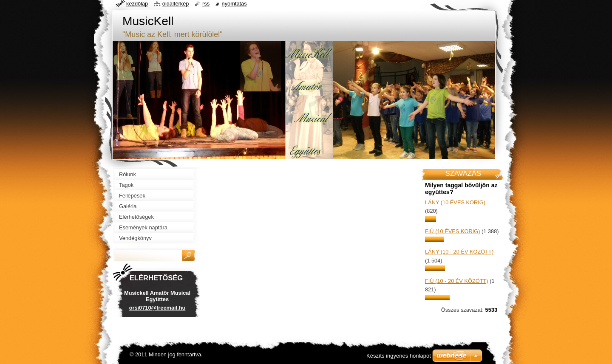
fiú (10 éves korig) (452, 231)
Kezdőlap (137, 4)
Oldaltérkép (176, 4)
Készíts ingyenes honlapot (399, 356)
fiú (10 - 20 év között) (457, 281)
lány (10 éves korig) (455, 202)
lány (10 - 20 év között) (459, 252)
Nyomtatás (234, 4)
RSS (206, 4)
